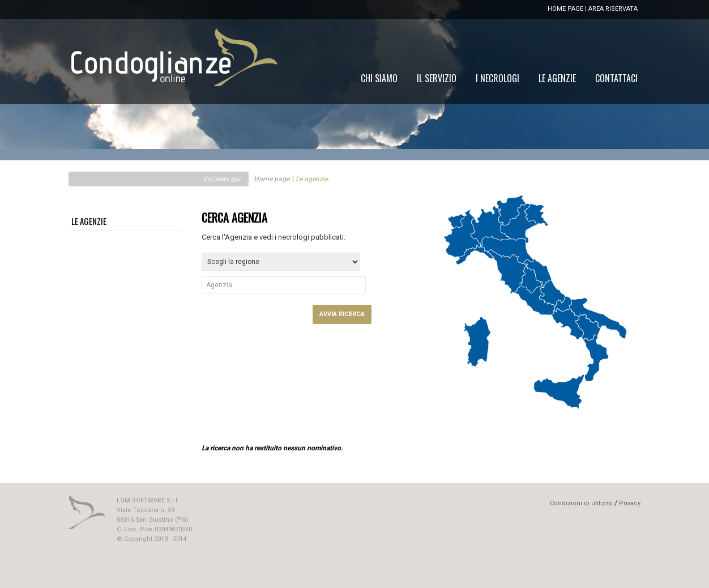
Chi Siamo (379, 78)
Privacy (630, 503)
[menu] (499, 78)
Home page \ (274, 179)
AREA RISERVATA (613, 9)
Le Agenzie (557, 78)
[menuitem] (616, 78)
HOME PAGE (565, 9)
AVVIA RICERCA (342, 314)
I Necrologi (497, 78)
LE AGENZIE (89, 221)
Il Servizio (437, 78)
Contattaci (616, 78)
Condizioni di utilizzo (581, 503)
